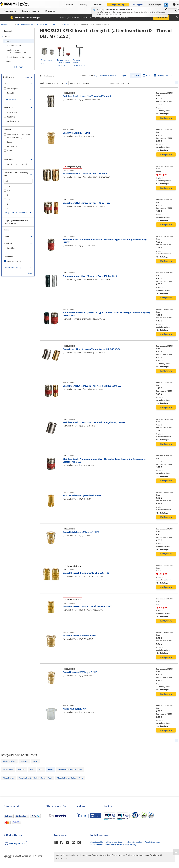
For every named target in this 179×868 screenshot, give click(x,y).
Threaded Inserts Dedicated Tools (19, 57)
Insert (67, 24)
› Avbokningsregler (152, 842)
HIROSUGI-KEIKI (43, 24)
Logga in (138, 5)
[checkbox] (18, 89)
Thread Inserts (9, 778)
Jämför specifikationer (165, 75)
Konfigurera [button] (166, 118)
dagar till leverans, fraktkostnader (107, 75)
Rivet (41, 769)
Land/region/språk (17, 844)
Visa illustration (10, 99)
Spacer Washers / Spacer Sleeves (70, 769)
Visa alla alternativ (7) (13, 268)
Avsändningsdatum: (116, 83)
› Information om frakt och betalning (121, 845)
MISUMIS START (7, 24)
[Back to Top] (176, 852)
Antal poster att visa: (47, 83)
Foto (148, 75)
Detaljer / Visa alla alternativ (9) (16, 212)
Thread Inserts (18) (14, 46)
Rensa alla (29, 77)
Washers (22, 769)
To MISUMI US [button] (161, 17)
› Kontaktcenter (97, 845)
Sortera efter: (75, 83)
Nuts (32, 769)
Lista (137, 75)
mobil (82, 816)
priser (125, 75)
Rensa (30, 273)
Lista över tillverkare (25, 24)
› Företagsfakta (97, 842)
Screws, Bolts (10, 62)
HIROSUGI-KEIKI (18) (14, 262)
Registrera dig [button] (118, 5)
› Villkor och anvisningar (115, 842)
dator (96, 816)
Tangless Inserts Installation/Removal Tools (17, 51)
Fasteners (57, 24)
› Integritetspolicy (135, 842)
